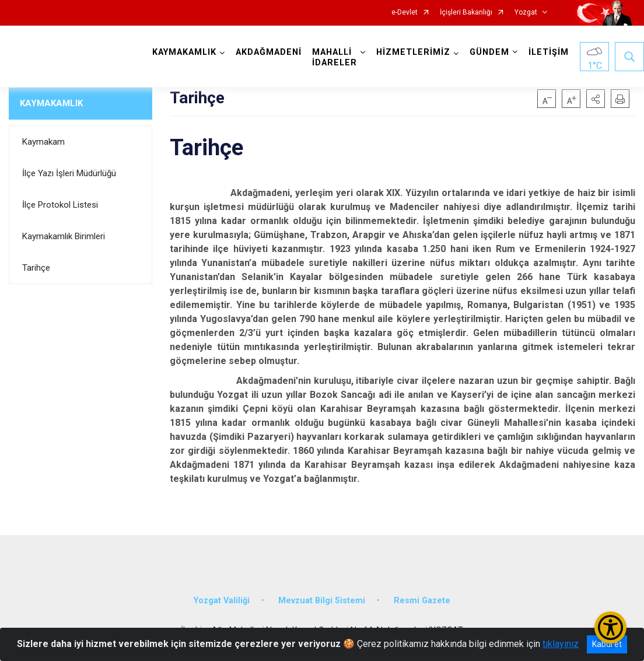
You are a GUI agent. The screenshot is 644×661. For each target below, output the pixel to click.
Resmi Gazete (422, 601)
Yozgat (526, 13)
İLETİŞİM (549, 52)
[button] (596, 99)
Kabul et (607, 644)
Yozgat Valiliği (222, 601)
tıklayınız (561, 644)
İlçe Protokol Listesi (60, 205)
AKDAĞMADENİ (269, 52)
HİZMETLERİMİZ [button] (413, 52)
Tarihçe (36, 268)
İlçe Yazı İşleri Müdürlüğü (69, 173)
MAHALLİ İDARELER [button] (335, 57)
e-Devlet (405, 13)
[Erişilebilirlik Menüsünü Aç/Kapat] (610, 627)
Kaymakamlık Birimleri (64, 236)
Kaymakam (43, 142)
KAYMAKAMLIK (51, 103)
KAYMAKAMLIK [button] (184, 52)
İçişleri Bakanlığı (466, 13)
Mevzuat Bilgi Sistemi (322, 601)
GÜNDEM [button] (489, 52)
